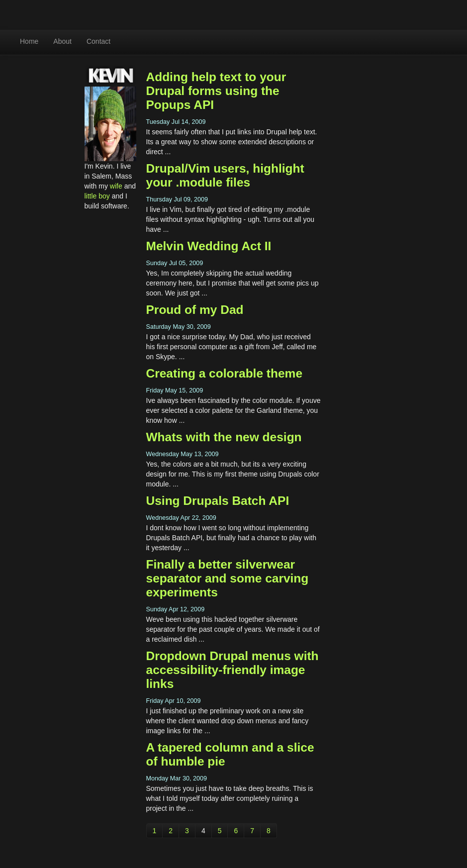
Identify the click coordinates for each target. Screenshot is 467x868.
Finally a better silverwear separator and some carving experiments (228, 578)
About (62, 41)
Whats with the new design (224, 437)
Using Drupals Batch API (218, 501)
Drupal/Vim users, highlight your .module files (225, 175)
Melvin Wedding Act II (209, 246)
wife (116, 186)
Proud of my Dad (195, 310)
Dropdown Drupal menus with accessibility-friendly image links (233, 670)
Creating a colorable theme (225, 373)
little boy (97, 196)
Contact (98, 41)
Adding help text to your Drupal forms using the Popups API (216, 91)
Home (29, 41)
